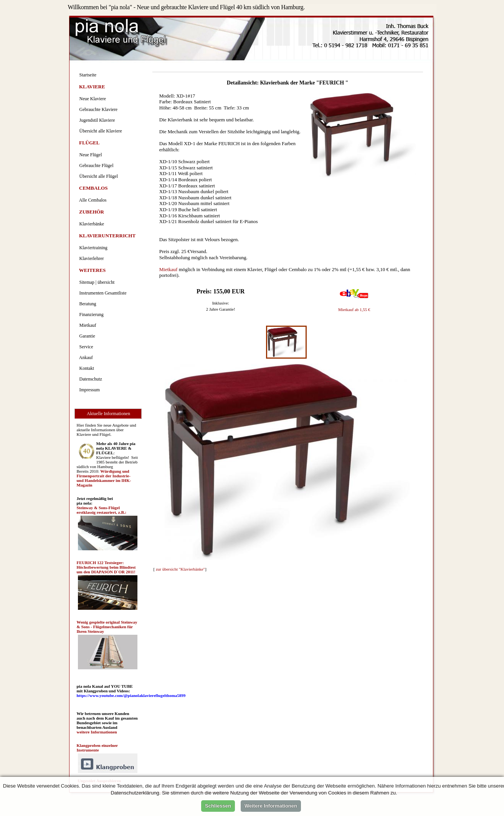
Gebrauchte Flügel (95, 166)
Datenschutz (90, 379)
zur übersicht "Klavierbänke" (180, 569)
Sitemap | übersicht (96, 282)
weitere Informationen (97, 732)
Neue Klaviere (92, 99)
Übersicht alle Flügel (98, 176)
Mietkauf (169, 269)
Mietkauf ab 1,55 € (354, 310)
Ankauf (85, 358)
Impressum (88, 390)
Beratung (87, 304)
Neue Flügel (90, 155)
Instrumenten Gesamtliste (102, 293)
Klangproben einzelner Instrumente (97, 748)
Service (85, 347)
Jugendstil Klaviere (96, 120)
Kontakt (86, 368)
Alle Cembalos (92, 200)
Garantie (86, 336)
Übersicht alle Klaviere (100, 131)
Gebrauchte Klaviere (97, 109)
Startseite (87, 75)
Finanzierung (90, 314)
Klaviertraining (92, 248)
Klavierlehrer (91, 258)
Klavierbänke (91, 224)
